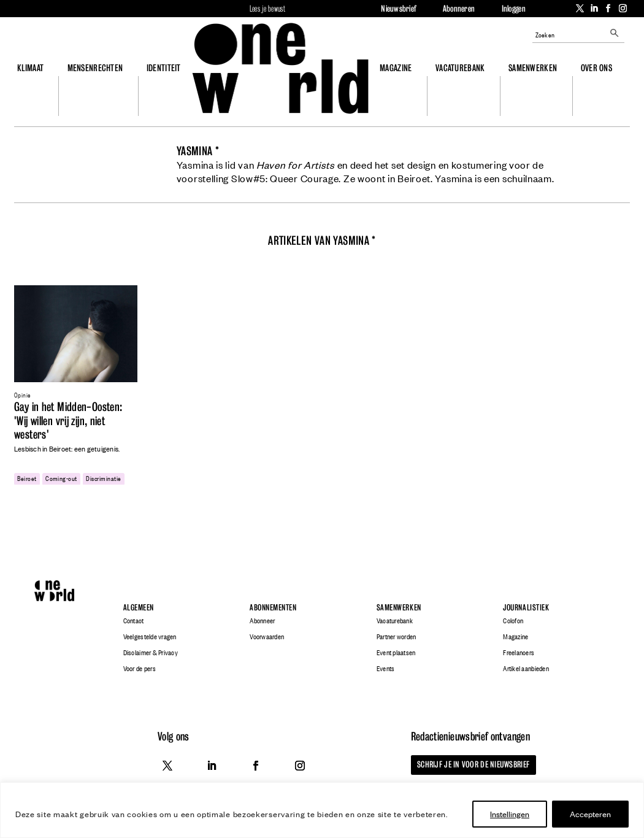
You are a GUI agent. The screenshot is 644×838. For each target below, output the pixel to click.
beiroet (27, 478)
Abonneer (262, 621)
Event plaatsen (396, 653)
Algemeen (139, 607)
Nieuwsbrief (398, 9)
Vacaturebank (460, 68)
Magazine (396, 68)
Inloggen (514, 9)
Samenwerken (533, 68)
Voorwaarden (267, 637)
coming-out (61, 478)
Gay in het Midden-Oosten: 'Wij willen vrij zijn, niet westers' (68, 421)
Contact (134, 621)
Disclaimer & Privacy (151, 653)
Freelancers (519, 653)
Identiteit (164, 68)
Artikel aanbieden (526, 669)
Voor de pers (140, 669)
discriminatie (103, 478)
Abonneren (459, 9)
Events (386, 669)
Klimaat (30, 68)
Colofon (513, 621)
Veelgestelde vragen (150, 637)
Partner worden (397, 637)
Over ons (596, 68)
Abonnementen (273, 607)
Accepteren (590, 814)
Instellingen (510, 814)
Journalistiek (526, 607)
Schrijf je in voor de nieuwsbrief (470, 764)
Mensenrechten (95, 68)
